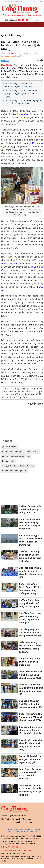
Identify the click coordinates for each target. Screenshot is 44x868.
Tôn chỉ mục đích (30, 832)
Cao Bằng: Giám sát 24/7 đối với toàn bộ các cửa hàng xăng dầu (31, 704)
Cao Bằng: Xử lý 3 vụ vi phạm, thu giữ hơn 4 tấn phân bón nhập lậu (31, 730)
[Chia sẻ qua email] (38, 61)
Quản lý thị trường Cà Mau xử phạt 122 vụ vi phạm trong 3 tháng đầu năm (30, 647)
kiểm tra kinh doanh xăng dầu (13, 452)
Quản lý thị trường (11, 35)
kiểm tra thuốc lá (8, 461)
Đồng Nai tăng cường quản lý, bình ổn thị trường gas (30, 662)
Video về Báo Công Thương (30, 829)
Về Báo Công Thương (11, 829)
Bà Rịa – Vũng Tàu (23, 114)
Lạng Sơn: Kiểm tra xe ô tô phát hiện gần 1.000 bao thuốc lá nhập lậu (30, 774)
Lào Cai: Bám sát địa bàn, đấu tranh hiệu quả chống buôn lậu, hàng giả (31, 689)
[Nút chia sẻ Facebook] (19, 61)
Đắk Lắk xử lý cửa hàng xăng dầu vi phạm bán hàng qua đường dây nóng (31, 745)
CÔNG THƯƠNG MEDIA (10, 15)
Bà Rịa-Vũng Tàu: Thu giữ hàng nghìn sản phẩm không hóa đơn (23, 102)
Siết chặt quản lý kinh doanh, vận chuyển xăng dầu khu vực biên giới (30, 573)
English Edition (36, 2)
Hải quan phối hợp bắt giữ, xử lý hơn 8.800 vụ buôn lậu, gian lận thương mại (30, 540)
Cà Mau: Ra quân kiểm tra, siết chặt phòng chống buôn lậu (30, 509)
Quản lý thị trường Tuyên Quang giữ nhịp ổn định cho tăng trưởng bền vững (30, 589)
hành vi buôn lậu (33, 452)
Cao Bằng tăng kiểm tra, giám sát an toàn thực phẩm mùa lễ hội (30, 633)
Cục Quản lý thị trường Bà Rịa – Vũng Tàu (18, 466)
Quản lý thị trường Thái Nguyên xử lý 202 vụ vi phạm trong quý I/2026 (31, 717)
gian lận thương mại (10, 447)
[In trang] (41, 61)
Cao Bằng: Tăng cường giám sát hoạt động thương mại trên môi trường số (31, 618)
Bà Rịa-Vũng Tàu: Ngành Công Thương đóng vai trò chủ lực (19, 85)
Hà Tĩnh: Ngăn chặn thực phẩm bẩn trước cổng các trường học (30, 603)
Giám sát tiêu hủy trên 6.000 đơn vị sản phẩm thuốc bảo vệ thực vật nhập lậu (30, 790)
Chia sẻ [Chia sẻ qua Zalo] (5, 61)
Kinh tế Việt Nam (27, 15)
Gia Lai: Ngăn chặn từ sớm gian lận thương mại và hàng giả (30, 759)
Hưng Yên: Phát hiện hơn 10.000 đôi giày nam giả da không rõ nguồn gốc (29, 524)
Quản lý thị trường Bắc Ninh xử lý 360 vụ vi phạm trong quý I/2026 (30, 675)
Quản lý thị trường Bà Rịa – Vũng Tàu (16, 456)
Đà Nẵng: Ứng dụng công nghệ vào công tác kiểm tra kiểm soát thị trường (30, 556)
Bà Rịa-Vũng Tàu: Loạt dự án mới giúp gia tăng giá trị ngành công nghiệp (21, 94)
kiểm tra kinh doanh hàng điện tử (14, 471)
